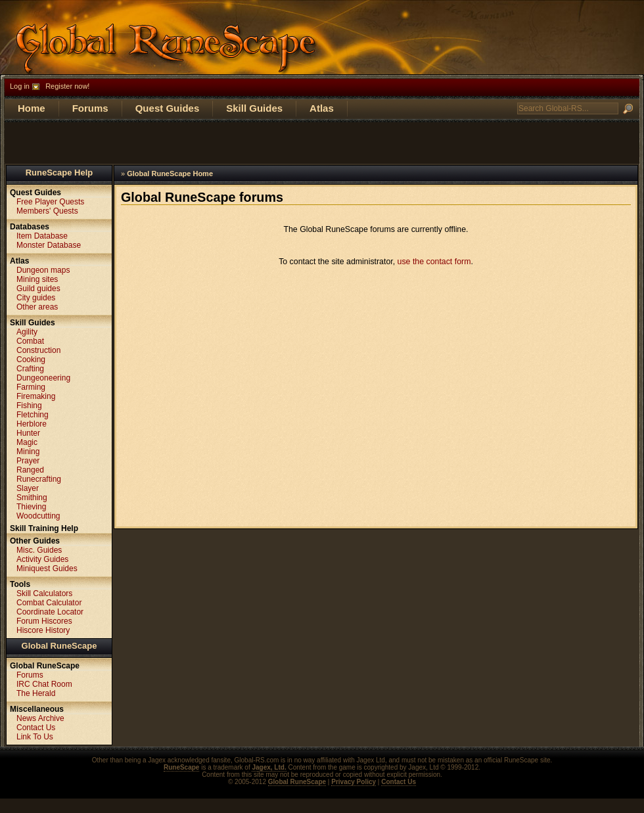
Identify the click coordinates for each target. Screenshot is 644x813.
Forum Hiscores (44, 621)
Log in (20, 86)
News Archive (40, 718)
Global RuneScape (59, 646)
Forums (90, 108)
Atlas (322, 108)
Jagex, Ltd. (269, 767)
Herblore (32, 424)
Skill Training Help (44, 528)
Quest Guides (168, 108)
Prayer (28, 461)
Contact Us (36, 728)
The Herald (36, 693)
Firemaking (36, 396)
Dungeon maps (43, 270)
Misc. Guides (39, 550)
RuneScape (181, 767)
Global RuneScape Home (170, 174)
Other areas (37, 307)
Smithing (32, 498)
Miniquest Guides (47, 569)
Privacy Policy (354, 782)
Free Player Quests (50, 202)
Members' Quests (47, 211)
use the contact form (434, 262)
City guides (36, 298)
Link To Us (35, 737)
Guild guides (38, 289)
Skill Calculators (44, 593)
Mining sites (37, 279)
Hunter (28, 433)
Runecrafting (39, 479)
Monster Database (49, 245)
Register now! (67, 86)
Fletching (33, 415)
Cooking (31, 360)
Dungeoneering (43, 378)
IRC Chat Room (44, 684)
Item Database (42, 236)
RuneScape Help (59, 173)
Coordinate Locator (50, 612)
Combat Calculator (49, 603)
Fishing (29, 406)
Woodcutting (38, 516)
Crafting (30, 369)
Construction (38, 350)
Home (32, 108)
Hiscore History (43, 630)
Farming (31, 387)
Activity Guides (42, 559)
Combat (30, 341)
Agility (27, 332)
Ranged (30, 470)
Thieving (31, 507)
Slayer (28, 488)
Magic (27, 442)
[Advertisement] (322, 142)
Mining (28, 452)
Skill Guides (254, 108)
